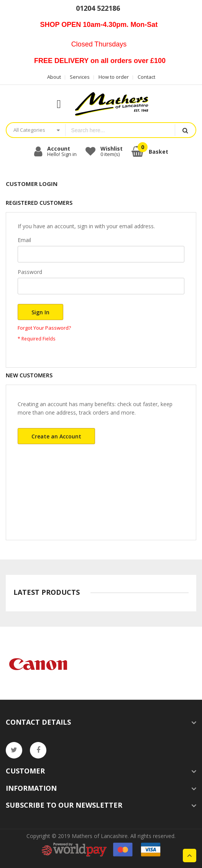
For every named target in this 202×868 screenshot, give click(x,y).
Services (80, 77)
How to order (114, 77)
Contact (146, 77)
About (54, 77)
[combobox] (120, 130)
